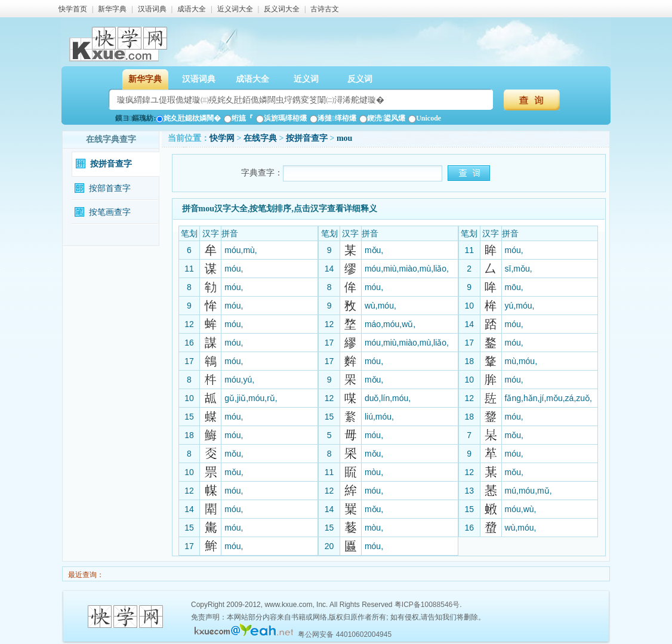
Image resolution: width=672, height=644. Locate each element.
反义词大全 (282, 9)
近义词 (306, 79)
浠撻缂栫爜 (333, 118)
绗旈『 (238, 118)
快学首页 (73, 9)
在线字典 (260, 138)
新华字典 (112, 9)
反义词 (360, 79)
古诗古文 (325, 9)
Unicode (425, 118)
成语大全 (192, 9)
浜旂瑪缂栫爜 (281, 118)
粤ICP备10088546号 (427, 605)
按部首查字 (110, 188)
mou (344, 138)
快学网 (222, 138)
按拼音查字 (111, 164)
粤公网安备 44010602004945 (345, 634)
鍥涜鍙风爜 (382, 118)
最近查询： (85, 575)
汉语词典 (152, 9)
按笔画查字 (110, 212)
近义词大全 (235, 9)
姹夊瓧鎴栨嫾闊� (188, 118)
